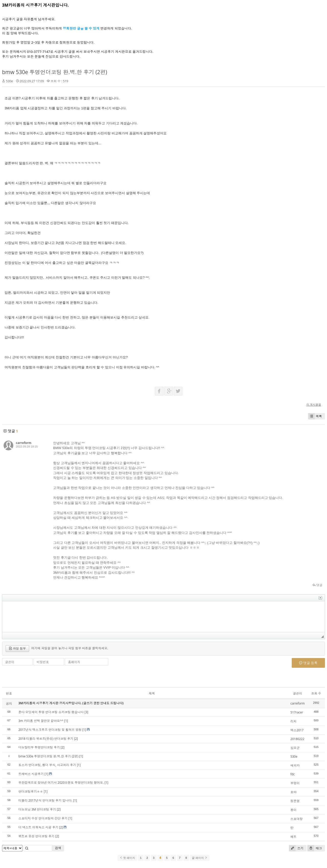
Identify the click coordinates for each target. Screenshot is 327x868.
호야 (294, 792)
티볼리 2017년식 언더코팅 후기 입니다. (45, 800)
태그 (315, 848)
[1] (66, 721)
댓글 (317, 585)
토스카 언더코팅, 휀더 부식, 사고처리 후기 (47, 765)
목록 (315, 416)
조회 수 (316, 693)
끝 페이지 (200, 858)
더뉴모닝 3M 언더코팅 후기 (37, 809)
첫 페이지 (127, 858)
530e (9, 81)
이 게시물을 (314, 404)
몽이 (294, 810)
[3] (86, 712)
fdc (293, 774)
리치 (294, 721)
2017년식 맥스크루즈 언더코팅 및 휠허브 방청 (50, 730)
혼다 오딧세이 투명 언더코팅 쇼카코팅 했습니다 (51, 712)
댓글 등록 (308, 663)
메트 (294, 837)
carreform (24, 443)
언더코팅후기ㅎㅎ (31, 791)
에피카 (295, 765)
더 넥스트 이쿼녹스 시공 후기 (38, 827)
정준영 (295, 801)
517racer (297, 712)
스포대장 (297, 819)
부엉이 (295, 783)
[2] (76, 739)
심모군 (295, 748)
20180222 (297, 739)
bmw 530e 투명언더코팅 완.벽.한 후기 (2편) (55, 72)
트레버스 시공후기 (31, 774)
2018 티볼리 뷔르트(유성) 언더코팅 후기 (46, 739)
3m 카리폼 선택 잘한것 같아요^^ (41, 721)
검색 (58, 848)
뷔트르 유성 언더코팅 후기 (36, 836)
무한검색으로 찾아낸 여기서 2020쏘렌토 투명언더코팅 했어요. (61, 783)
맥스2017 (297, 730)
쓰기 (296, 848)
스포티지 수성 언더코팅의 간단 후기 (43, 818)
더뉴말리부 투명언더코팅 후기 (39, 747)
